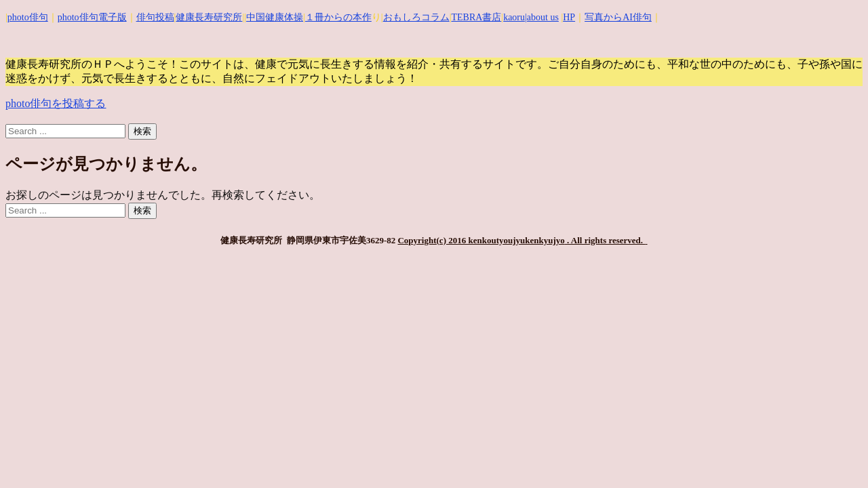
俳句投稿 (155, 17)
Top (836, 456)
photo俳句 (28, 17)
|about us (542, 17)
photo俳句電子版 (92, 17)
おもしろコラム (416, 17)
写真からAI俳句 (618, 17)
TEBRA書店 (476, 17)
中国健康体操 (275, 17)
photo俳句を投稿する (56, 103)
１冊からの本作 (338, 17)
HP (569, 17)
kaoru (514, 17)
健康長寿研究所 (209, 17)
